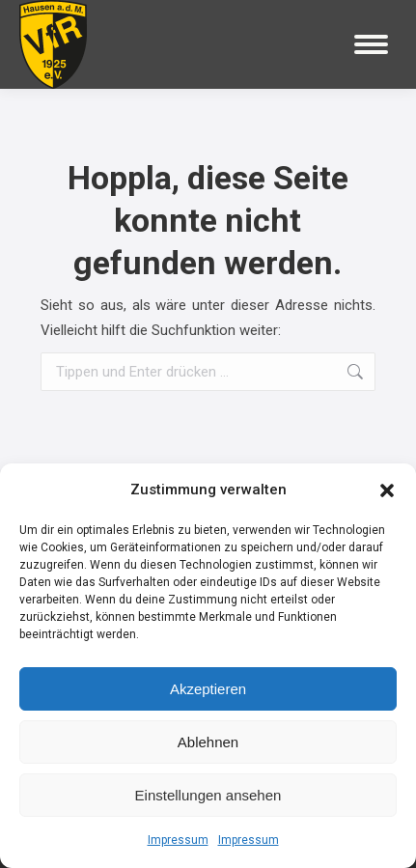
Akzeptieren (208, 689)
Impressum (178, 840)
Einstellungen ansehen (208, 795)
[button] (387, 490)
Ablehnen (208, 742)
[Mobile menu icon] (371, 44)
